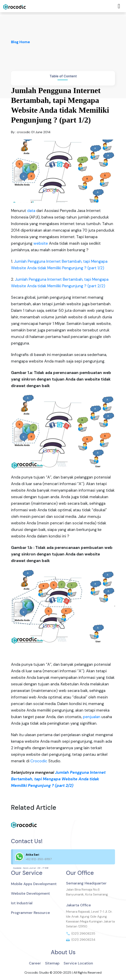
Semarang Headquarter (86, 883)
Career (35, 963)
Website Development (30, 893)
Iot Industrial (22, 903)
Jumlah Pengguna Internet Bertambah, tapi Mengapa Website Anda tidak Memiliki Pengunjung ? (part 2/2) (58, 779)
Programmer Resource (30, 913)
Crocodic (39, 761)
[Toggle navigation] (119, 6)
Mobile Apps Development (34, 884)
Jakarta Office (78, 905)
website (41, 243)
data (31, 211)
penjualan (92, 717)
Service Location (78, 963)
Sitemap (52, 963)
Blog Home (20, 42)
